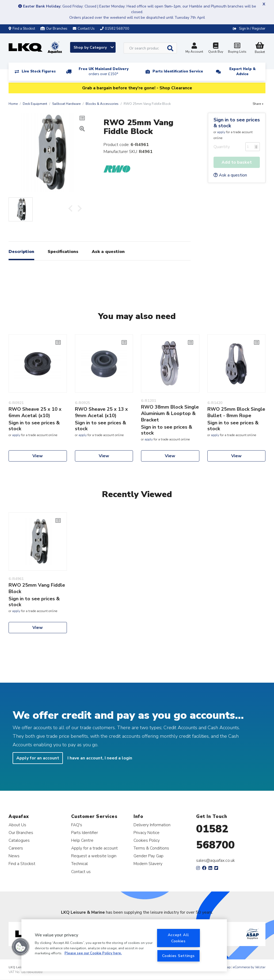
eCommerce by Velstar (249, 967)
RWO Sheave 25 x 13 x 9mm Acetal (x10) (101, 412)
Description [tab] (21, 252)
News (14, 856)
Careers (16, 848)
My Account (194, 49)
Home (13, 104)
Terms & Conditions (151, 848)
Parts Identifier (85, 833)
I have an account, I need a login (100, 758)
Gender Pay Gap (149, 856)
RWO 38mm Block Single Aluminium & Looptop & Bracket (170, 413)
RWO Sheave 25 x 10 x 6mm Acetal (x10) (35, 412)
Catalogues (19, 840)
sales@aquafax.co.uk (216, 860)
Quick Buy (216, 49)
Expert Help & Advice (242, 72)
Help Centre (82, 840)
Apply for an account (38, 758)
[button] (21, 947)
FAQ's (77, 825)
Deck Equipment (35, 104)
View (38, 456)
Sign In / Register (252, 29)
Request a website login (94, 856)
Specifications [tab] (63, 252)
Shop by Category (94, 47)
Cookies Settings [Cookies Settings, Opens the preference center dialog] (178, 956)
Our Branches (54, 29)
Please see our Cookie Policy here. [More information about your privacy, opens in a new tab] (93, 953)
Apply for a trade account (94, 848)
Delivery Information (152, 825)
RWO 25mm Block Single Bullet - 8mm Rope (236, 412)
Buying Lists (237, 49)
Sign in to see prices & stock (237, 123)
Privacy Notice (146, 833)
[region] (124, 945)
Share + (258, 104)
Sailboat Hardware (66, 104)
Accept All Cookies (178, 938)
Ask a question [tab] (108, 252)
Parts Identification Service (178, 71)
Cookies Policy (147, 840)
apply (221, 132)
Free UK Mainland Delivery (104, 72)
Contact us (81, 872)
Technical (79, 864)
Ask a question (230, 175)
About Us (17, 825)
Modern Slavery (148, 864)
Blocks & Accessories (102, 104)
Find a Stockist (22, 29)
